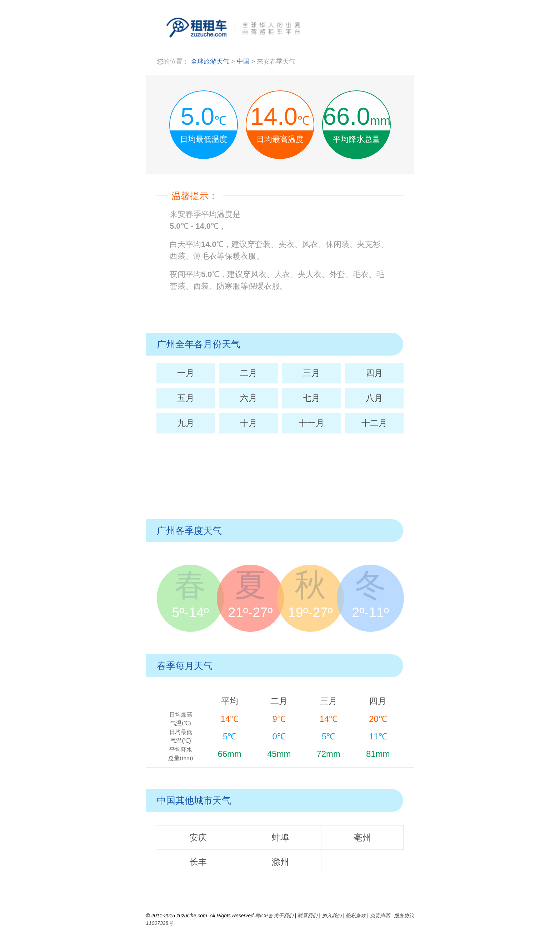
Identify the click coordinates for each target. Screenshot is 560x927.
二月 (249, 373)
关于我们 (284, 916)
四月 (374, 373)
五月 (186, 398)
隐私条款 (356, 916)
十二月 (374, 423)
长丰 (198, 862)
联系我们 (307, 916)
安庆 (198, 837)
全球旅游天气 (210, 61)
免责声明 (380, 916)
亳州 (362, 837)
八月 (374, 398)
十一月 (311, 423)
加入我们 (332, 916)
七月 (311, 398)
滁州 (280, 862)
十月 (249, 423)
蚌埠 (280, 837)
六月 (249, 398)
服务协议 (404, 916)
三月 (311, 373)
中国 (244, 61)
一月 (186, 373)
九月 (186, 423)
